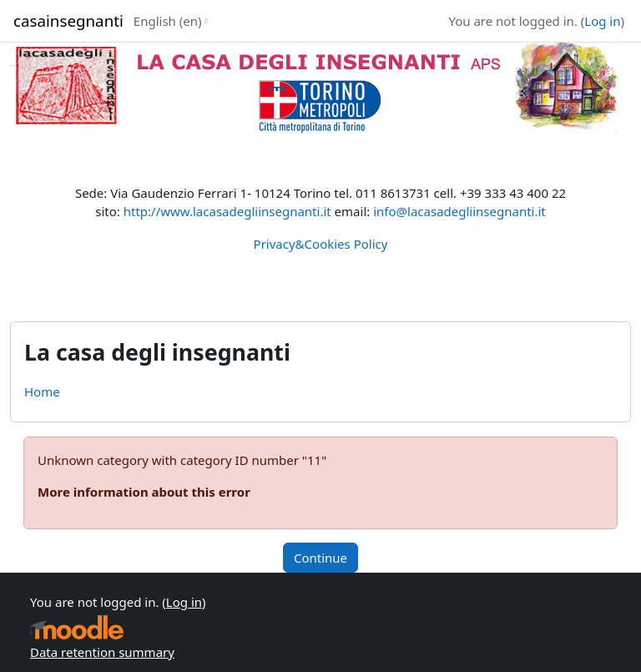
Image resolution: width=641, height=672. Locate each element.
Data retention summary (102, 652)
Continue (320, 558)
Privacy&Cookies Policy (321, 244)
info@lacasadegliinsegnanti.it (459, 211)
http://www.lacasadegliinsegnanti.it (227, 211)
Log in (602, 21)
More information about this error (144, 492)
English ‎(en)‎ (168, 21)
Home (42, 392)
